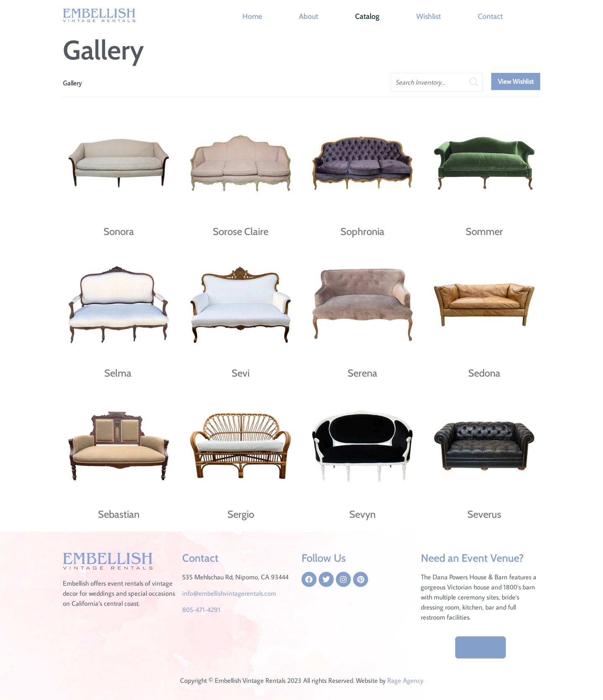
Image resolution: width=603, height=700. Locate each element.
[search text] (437, 82)
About (309, 16)
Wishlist (429, 16)
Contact (490, 16)
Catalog (367, 16)
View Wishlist (516, 81)
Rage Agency (405, 680)
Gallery (72, 83)
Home (252, 16)
